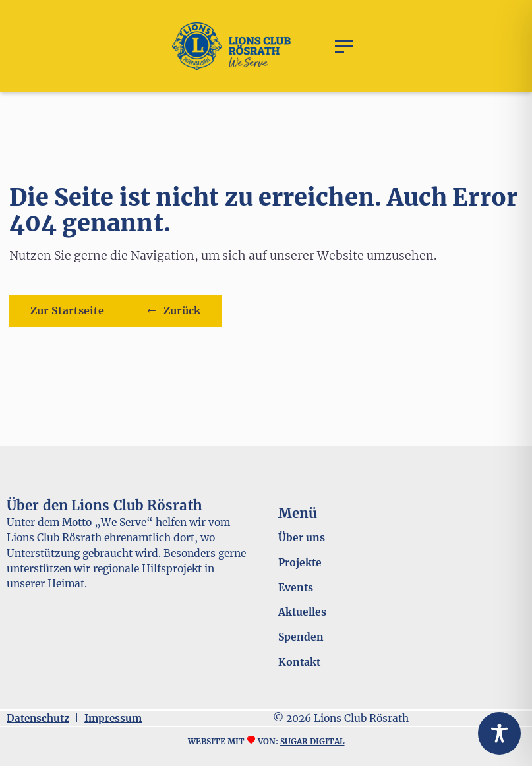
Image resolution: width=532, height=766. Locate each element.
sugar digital (312, 741)
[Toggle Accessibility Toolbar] (499, 733)
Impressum (113, 718)
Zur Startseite (67, 310)
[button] (344, 46)
